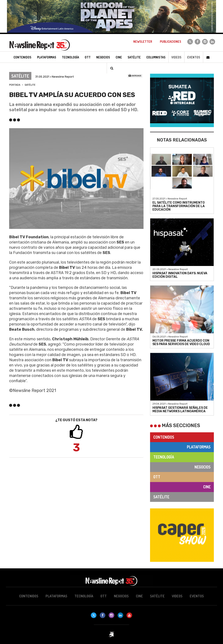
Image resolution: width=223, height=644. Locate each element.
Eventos (194, 57)
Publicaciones (171, 42)
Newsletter (143, 42)
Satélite (30, 85)
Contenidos (164, 437)
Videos (176, 57)
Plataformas (199, 447)
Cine (207, 487)
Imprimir (135, 76)
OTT (157, 477)
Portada (15, 85)
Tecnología (164, 457)
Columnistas (156, 57)
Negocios (203, 467)
